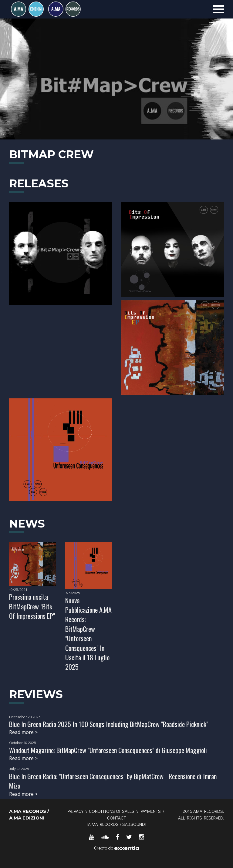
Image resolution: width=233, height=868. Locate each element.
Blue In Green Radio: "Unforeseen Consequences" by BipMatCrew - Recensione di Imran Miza (113, 781)
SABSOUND (134, 824)
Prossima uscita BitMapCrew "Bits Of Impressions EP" (32, 606)
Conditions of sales (112, 811)
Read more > (23, 732)
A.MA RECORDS (103, 824)
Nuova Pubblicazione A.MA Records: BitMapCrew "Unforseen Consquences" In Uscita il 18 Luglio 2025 (88, 634)
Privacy (76, 811)
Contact (116, 818)
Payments (151, 811)
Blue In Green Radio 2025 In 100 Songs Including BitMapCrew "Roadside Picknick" (109, 724)
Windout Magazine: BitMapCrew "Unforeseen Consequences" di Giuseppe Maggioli (108, 750)
